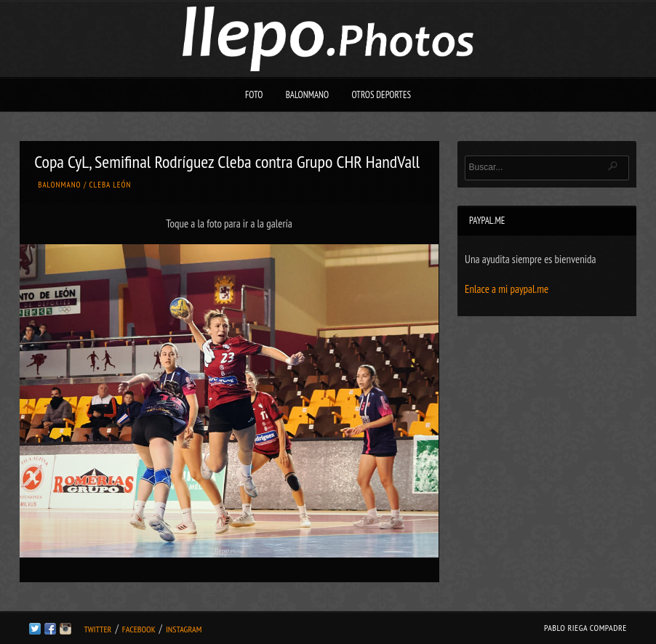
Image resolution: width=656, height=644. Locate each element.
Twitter (97, 629)
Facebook (139, 629)
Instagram (184, 629)
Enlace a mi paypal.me (507, 289)
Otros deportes (381, 95)
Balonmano (308, 95)
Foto (254, 95)
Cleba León (111, 185)
